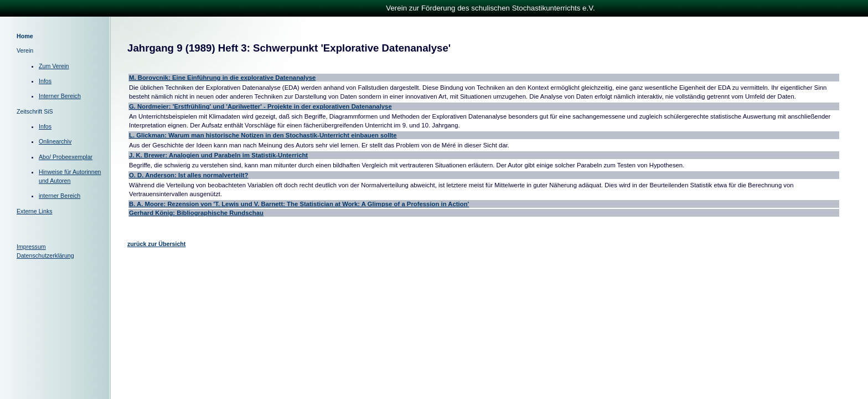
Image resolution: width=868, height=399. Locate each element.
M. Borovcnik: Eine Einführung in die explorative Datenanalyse (222, 78)
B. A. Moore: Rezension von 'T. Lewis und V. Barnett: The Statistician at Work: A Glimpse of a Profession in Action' (299, 204)
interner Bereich (60, 196)
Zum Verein (54, 66)
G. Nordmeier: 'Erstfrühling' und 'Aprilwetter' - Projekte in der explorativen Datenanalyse (260, 106)
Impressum (31, 247)
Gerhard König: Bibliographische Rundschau (196, 213)
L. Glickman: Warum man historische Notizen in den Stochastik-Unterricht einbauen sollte (263, 135)
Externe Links (35, 211)
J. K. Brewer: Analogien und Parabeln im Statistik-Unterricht (218, 155)
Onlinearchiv (55, 141)
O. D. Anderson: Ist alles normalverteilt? (189, 175)
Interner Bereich (60, 96)
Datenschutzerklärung (45, 255)
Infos (45, 81)
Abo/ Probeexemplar (66, 157)
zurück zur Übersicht (156, 244)
